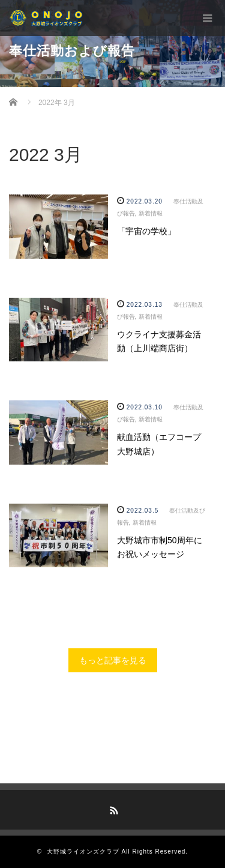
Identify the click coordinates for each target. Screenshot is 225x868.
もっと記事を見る (113, 660)
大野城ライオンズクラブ (83, 851)
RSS (113, 809)
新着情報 (151, 213)
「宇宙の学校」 (146, 231)
